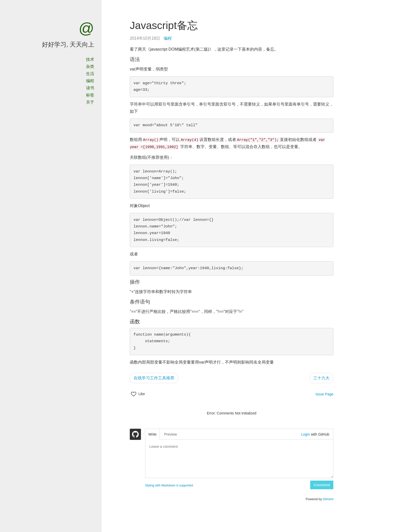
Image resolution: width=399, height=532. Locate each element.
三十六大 (321, 378)
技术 (90, 59)
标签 (90, 95)
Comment (322, 485)
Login (305, 434)
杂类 (90, 67)
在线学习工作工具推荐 (154, 378)
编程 (90, 81)
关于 (90, 102)
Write (152, 434)
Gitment (328, 499)
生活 (90, 74)
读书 (90, 88)
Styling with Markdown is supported (169, 485)
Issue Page (324, 394)
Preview (170, 434)
